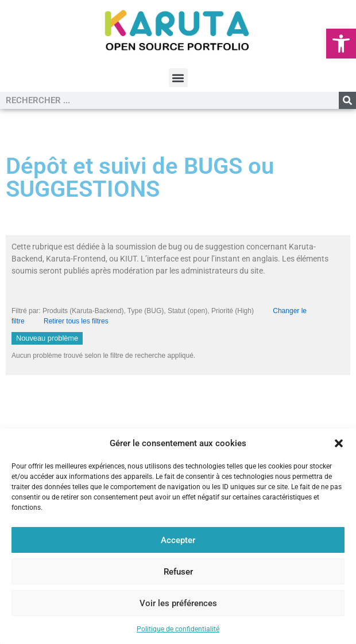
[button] (341, 44)
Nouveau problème (47, 338)
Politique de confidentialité (178, 629)
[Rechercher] (347, 100)
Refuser (178, 572)
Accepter (178, 540)
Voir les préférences (178, 603)
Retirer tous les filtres (76, 321)
